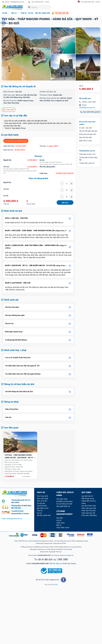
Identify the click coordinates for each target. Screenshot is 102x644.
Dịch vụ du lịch (42, 501)
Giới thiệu (60, 518)
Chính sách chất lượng (89, 515)
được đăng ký (57, 563)
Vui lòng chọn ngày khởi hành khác (16, 141)
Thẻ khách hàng (62, 499)
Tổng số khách (31, 204)
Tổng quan (3, 20)
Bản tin (59, 525)
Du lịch (6, 13)
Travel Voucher (42, 506)
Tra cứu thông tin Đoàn (64, 504)
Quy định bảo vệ (87, 496)
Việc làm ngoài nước (43, 13)
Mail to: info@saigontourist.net (13, 2)
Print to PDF (9, 110)
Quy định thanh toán (89, 506)
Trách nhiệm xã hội (63, 528)
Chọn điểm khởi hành (88, 2)
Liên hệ (98, 2)
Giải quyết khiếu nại (63, 506)
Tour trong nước (43, 496)
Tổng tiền (6, 204)
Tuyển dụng (60, 523)
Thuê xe (24, 13)
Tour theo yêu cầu (60, 13)
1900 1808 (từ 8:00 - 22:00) (39, 2)
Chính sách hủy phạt (88, 510)
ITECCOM (55, 585)
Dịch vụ (15, 13)
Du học (31, 13)
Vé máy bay (41, 503)
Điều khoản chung (88, 498)
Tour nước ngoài (43, 498)
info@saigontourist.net (87, 107)
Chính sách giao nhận (89, 508)
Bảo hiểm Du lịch (43, 508)
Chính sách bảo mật (88, 513)
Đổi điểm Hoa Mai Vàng (64, 501)
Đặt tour (65, 203)
